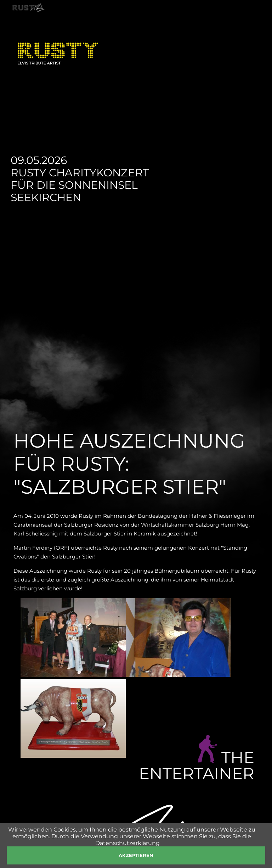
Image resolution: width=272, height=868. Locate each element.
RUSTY (59, 22)
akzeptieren (136, 855)
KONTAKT (240, 22)
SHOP (175, 22)
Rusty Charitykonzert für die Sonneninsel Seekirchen (80, 185)
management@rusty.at (220, 828)
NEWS (119, 22)
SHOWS (89, 22)
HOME (31, 22)
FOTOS (148, 22)
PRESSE (205, 22)
